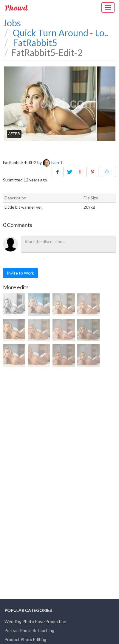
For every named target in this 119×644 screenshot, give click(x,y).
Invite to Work (20, 273)
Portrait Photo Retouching (29, 630)
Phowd (16, 7)
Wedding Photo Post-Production (35, 621)
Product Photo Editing (25, 639)
